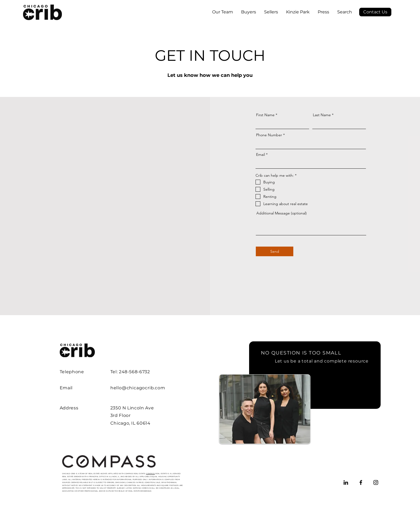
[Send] (275, 251)
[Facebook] (361, 482)
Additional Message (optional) (282, 213)
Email (260, 154)
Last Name (322, 115)
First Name (265, 115)
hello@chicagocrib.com (138, 388)
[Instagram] (376, 482)
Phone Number (269, 135)
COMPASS (150, 474)
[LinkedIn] (346, 482)
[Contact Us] (375, 12)
